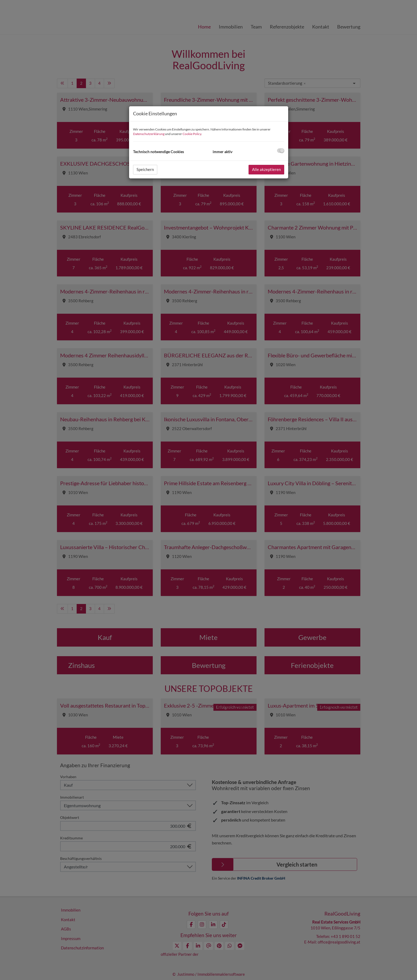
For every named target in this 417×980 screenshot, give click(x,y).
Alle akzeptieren (266, 169)
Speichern (145, 169)
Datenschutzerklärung (149, 134)
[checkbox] (281, 151)
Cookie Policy (192, 134)
